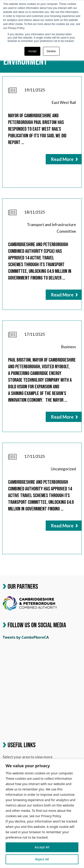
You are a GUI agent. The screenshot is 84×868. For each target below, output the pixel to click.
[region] (42, 813)
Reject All (42, 859)
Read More (64, 159)
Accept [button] (32, 51)
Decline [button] (51, 51)
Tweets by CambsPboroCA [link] (26, 637)
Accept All (42, 847)
